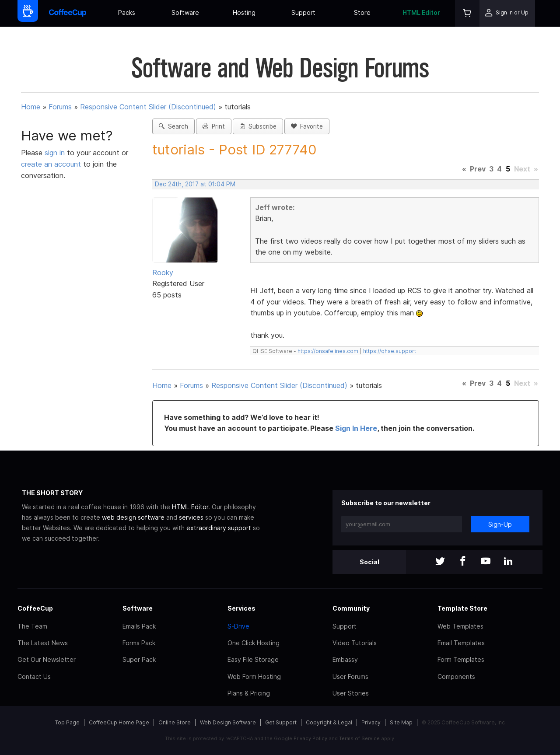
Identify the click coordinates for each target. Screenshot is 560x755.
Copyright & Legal (329, 722)
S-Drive (238, 626)
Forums (60, 107)
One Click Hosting (254, 643)
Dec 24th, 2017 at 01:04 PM (195, 184)
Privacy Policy (310, 738)
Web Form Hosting (254, 676)
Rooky (163, 273)
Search (173, 126)
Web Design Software (228, 722)
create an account (51, 164)
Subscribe (258, 126)
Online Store (175, 722)
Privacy (371, 722)
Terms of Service (359, 738)
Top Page (67, 722)
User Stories (351, 693)
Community (351, 608)
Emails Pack (139, 626)
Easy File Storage (253, 659)
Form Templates (461, 659)
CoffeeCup (35, 608)
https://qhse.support (390, 351)
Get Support (281, 722)
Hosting (244, 12)
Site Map (401, 722)
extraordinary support (219, 528)
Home (31, 107)
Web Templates (460, 626)
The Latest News (43, 643)
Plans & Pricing (249, 693)
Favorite (307, 126)
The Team (32, 626)
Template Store (462, 608)
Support (303, 12)
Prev (478, 169)
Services (241, 608)
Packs (127, 12)
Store (362, 12)
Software (185, 12)
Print (214, 126)
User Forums (350, 676)
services (191, 517)
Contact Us (34, 676)
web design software (133, 517)
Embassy (345, 659)
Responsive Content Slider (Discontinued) (148, 107)
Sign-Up (500, 524)
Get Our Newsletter (47, 659)
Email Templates (461, 643)
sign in (56, 153)
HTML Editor (421, 12)
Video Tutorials (355, 643)
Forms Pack (139, 643)
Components (456, 676)
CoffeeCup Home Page (119, 722)
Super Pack (139, 659)
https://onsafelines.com (328, 351)
